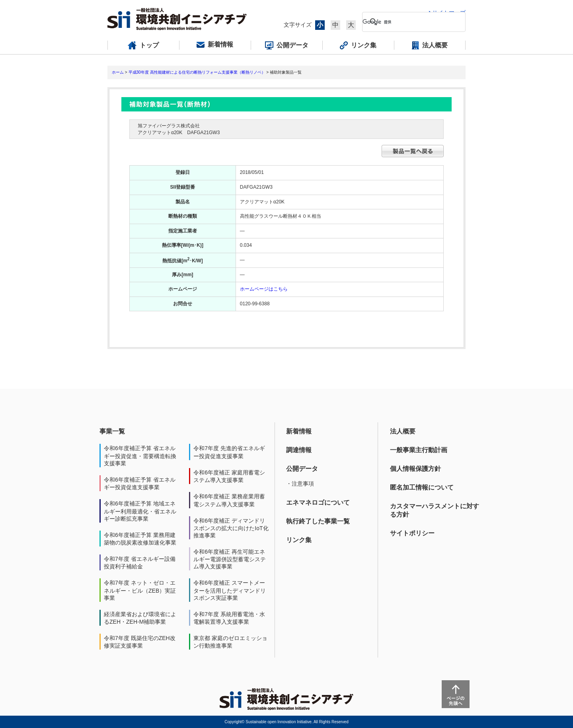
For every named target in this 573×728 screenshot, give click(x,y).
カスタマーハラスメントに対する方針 (435, 510)
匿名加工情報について (422, 487)
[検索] (407, 22)
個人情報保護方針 (415, 469)
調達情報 (299, 450)
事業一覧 (112, 431)
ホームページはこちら (264, 289)
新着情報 (299, 431)
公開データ (302, 469)
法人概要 (403, 431)
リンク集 (299, 540)
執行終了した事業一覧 (318, 521)
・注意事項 (300, 484)
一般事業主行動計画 (419, 450)
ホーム (118, 72)
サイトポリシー (412, 533)
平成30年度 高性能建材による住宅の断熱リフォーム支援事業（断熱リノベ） (197, 72)
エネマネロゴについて (318, 503)
